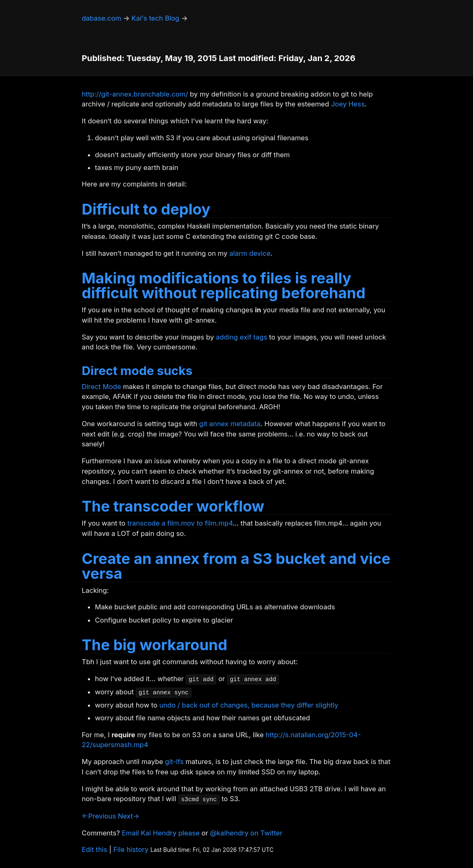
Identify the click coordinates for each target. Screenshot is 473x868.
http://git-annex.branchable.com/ (135, 94)
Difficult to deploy (146, 209)
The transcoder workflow (173, 506)
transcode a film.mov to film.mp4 (180, 523)
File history (131, 849)
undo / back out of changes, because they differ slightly (249, 705)
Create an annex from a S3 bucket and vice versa (236, 566)
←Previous (99, 816)
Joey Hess (348, 104)
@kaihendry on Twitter (246, 833)
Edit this (95, 849)
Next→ (129, 816)
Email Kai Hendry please (161, 833)
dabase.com (102, 18)
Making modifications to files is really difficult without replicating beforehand (223, 285)
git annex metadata (230, 424)
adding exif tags (241, 337)
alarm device (250, 253)
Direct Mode (101, 387)
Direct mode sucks (137, 370)
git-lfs (174, 762)
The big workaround (155, 645)
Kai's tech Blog (156, 18)
